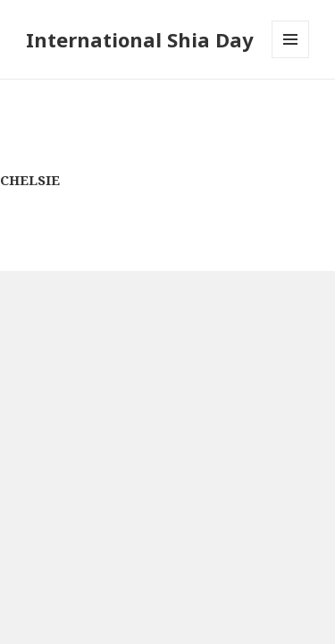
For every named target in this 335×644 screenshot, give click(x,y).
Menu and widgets (291, 58)
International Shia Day (140, 39)
